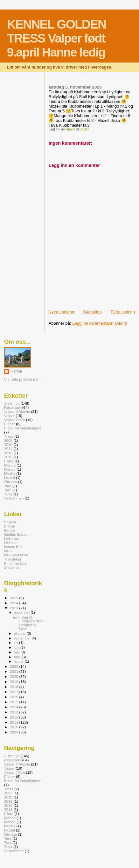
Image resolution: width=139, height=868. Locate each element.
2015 (14, 702)
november (22, 613)
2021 (14, 671)
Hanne (16, 371)
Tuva (8, 494)
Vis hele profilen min (22, 380)
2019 (14, 682)
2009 (8, 440)
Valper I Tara (14, 420)
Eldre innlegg (123, 312)
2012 (14, 717)
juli (17, 643)
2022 (14, 666)
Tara (8, 486)
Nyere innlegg (61, 312)
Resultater (13, 407)
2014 (14, 707)
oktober (20, 633)
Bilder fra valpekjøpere (23, 428)
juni (17, 647)
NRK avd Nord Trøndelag (16, 557)
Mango (10, 469)
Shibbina (11, 567)
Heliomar (12, 538)
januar (19, 661)
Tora (8, 490)
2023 (14, 608)
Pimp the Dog (15, 563)
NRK (8, 551)
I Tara (9, 461)
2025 (14, 598)
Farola (9, 530)
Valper (9, 416)
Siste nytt (12, 403)
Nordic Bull (13, 547)
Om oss (10, 482)
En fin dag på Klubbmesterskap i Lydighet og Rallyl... (28, 623)
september (23, 638)
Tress (9, 436)
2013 (14, 712)
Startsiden (92, 312)
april (18, 657)
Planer (10, 424)
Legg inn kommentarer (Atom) (100, 323)
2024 (14, 603)
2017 (14, 692)
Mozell (10, 477)
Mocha (10, 473)
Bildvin (10, 526)
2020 (14, 676)
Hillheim (11, 543)
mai (17, 652)
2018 (8, 457)
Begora (10, 522)
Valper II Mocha (17, 411)
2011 (8, 449)
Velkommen (14, 498)
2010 (8, 444)
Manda (10, 465)
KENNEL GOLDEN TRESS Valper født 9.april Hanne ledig (56, 38)
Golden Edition (16, 534)
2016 (8, 453)
